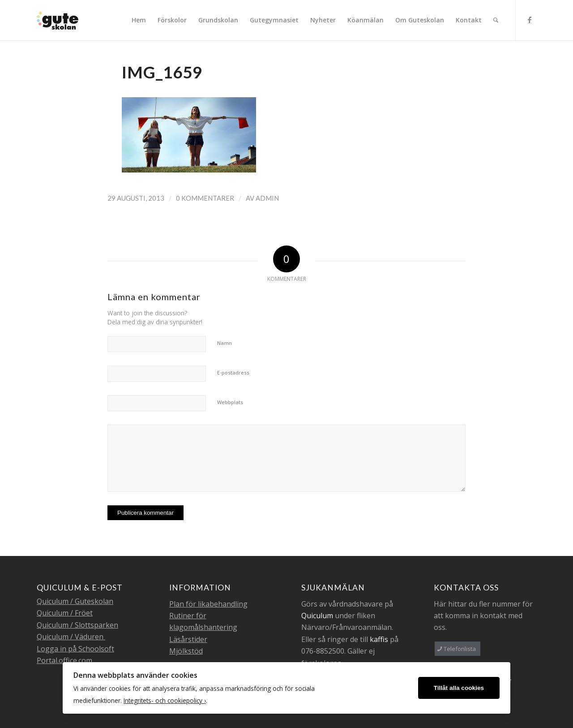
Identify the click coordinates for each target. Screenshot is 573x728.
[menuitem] (139, 20)
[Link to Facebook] (530, 20)
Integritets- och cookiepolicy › (165, 700)
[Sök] (496, 20)
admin (267, 198)
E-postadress (233, 373)
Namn (224, 343)
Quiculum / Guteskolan (75, 601)
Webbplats (230, 402)
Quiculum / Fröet (65, 613)
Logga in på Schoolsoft (75, 649)
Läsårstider (188, 639)
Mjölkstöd (186, 651)
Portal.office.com (64, 660)
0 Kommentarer (205, 198)
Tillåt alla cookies (459, 688)
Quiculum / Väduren (71, 637)
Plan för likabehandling (208, 604)
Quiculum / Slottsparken (77, 625)
